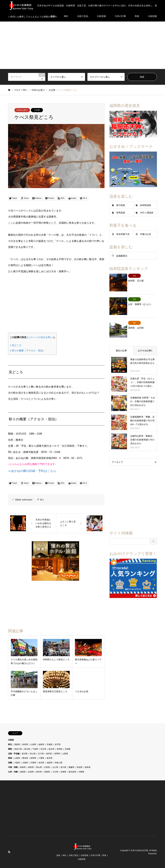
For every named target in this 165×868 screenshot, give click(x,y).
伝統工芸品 (73, 855)
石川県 (41, 754)
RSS (9, 852)
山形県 (33, 744)
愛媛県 (71, 767)
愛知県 (25, 758)
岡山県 (39, 767)
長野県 (57, 754)
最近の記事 (121, 345)
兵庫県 (33, 763)
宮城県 (50, 744)
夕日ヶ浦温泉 (147, 213)
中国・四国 (13, 767)
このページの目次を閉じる (41, 337)
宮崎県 (63, 772)
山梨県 (65, 754)
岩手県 (58, 744)
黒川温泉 (121, 205)
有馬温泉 (121, 213)
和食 (104, 855)
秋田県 (25, 744)
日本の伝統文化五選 (139, 850)
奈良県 (41, 763)
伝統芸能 (84, 855)
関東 (10, 749)
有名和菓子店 (123, 234)
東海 (10, 758)
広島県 (47, 767)
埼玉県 (43, 749)
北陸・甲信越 (14, 754)
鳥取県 (31, 767)
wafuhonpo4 (27, 500)
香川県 (63, 767)
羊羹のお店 (146, 234)
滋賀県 (50, 763)
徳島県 (88, 767)
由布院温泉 (146, 205)
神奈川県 (18, 749)
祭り (42, 500)
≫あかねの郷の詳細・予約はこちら (32, 471)
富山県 (33, 754)
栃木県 (51, 749)
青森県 (17, 744)
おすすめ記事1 (145, 345)
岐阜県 (50, 758)
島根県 (23, 767)
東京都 (27, 749)
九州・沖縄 (13, 772)
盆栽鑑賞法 (122, 256)
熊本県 (39, 772)
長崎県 (47, 772)
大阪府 (17, 763)
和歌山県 (59, 763)
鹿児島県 (72, 772)
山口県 (55, 767)
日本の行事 (95, 855)
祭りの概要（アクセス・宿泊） (27, 350)
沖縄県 (81, 772)
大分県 (37, 110)
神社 (64, 855)
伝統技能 (82, 859)
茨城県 (68, 749)
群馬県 (60, 749)
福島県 (41, 744)
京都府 (25, 763)
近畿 (10, 763)
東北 (10, 744)
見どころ (16, 345)
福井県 (49, 754)
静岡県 (33, 758)
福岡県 (23, 772)
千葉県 (35, 749)
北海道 (11, 740)
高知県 (79, 767)
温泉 (58, 855)
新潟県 (25, 754)
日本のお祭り (22, 110)
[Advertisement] (82, 45)
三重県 (41, 758)
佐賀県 (31, 772)
